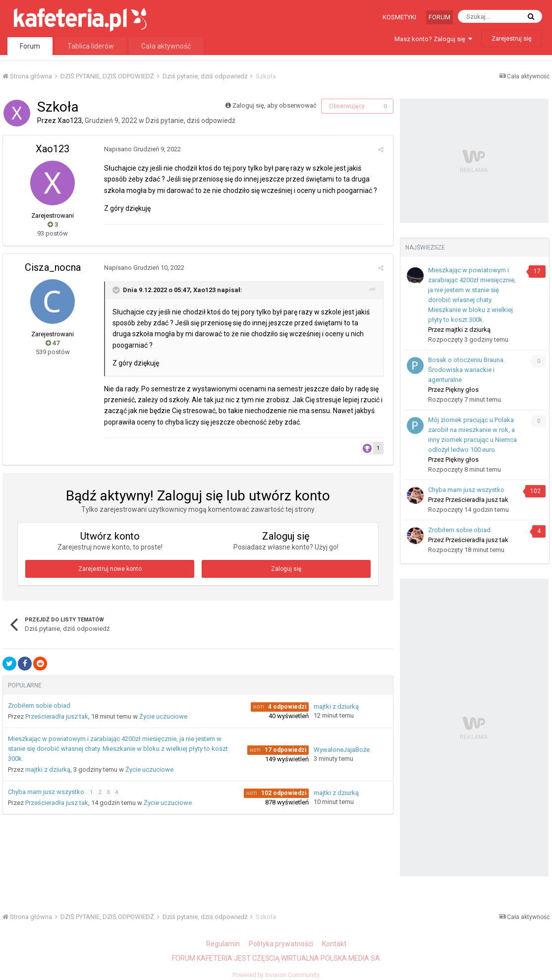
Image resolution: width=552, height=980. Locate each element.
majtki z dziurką (336, 706)
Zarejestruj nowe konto (110, 569)
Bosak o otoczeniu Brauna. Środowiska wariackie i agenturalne (467, 370)
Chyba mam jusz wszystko (47, 792)
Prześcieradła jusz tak (57, 716)
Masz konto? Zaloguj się (433, 39)
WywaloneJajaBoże (342, 750)
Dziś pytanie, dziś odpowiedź (191, 121)
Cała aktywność (166, 46)
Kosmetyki (399, 17)
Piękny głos (462, 390)
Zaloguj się (286, 569)
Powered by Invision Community (276, 975)
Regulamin (223, 944)
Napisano (140, 149)
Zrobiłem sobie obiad (39, 705)
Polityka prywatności (281, 944)
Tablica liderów (91, 46)
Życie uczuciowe (163, 716)
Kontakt (334, 944)
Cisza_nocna (53, 267)
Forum (440, 17)
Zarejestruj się (512, 38)
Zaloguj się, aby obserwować (275, 105)
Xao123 (70, 121)
